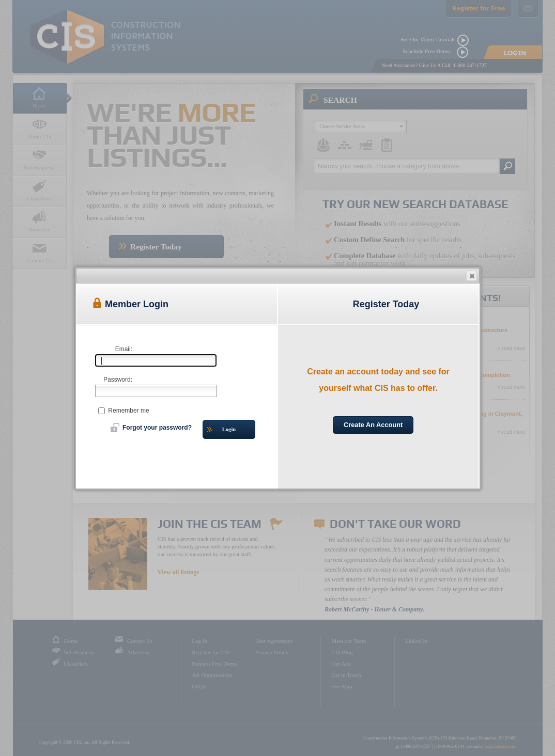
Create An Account (373, 425)
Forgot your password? (151, 428)
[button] (472, 276)
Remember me (124, 411)
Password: (118, 380)
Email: (124, 349)
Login (221, 430)
